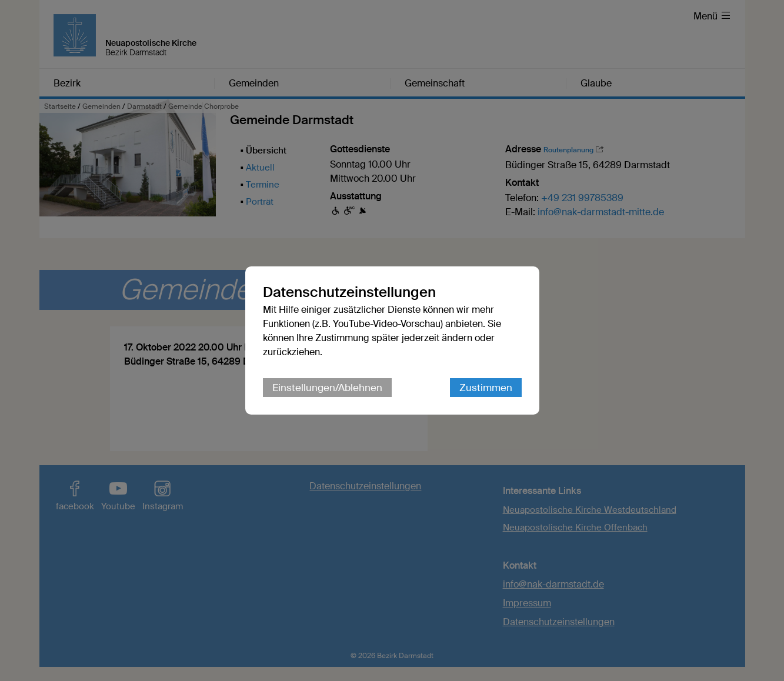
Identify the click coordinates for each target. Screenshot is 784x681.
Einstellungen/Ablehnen (327, 388)
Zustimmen (486, 388)
